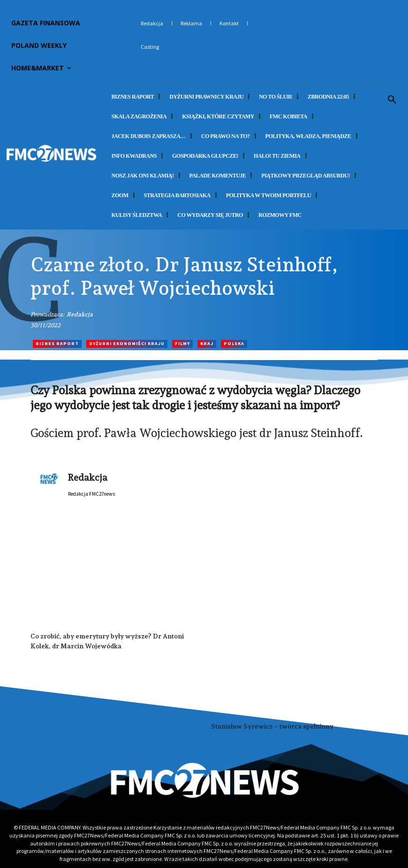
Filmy (182, 344)
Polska (234, 344)
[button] (392, 100)
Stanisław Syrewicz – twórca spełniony (272, 726)
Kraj (207, 344)
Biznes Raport (57, 344)
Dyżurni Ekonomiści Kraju (127, 344)
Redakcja (80, 314)
